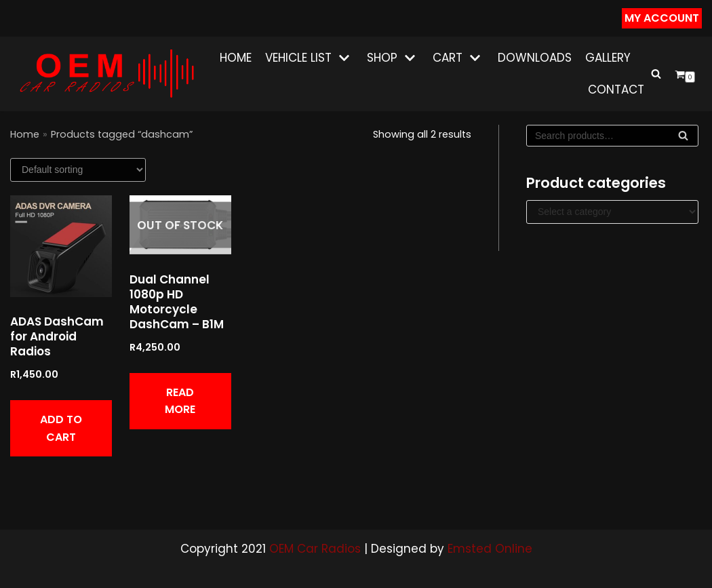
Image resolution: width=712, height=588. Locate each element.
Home (236, 58)
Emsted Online (490, 549)
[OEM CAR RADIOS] (106, 74)
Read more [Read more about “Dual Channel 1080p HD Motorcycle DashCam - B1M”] (180, 401)
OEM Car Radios (315, 549)
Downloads (535, 58)
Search (683, 139)
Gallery (608, 58)
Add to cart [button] (61, 428)
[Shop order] (78, 170)
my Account (662, 18)
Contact (616, 90)
